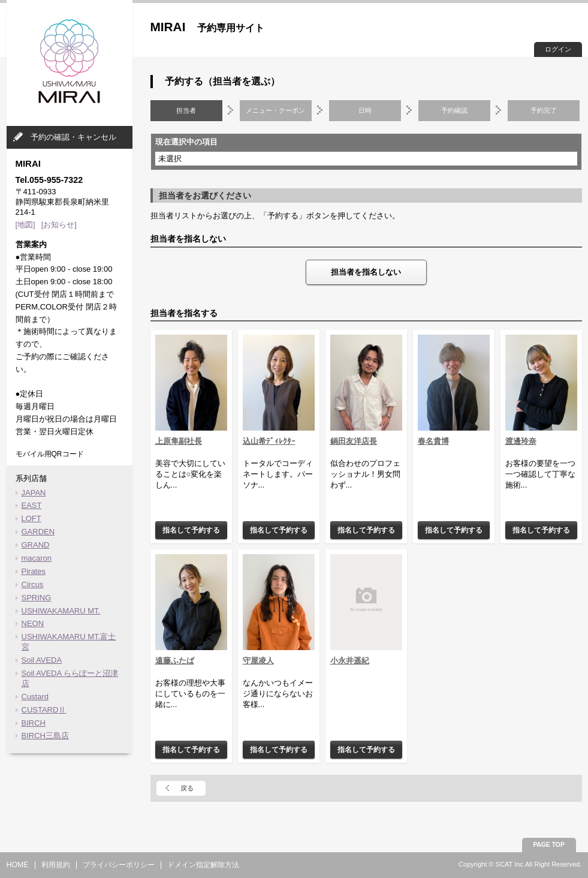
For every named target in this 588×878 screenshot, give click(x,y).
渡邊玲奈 (521, 441)
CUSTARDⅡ (44, 710)
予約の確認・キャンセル (73, 137)
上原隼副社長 (179, 441)
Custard (35, 697)
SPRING (37, 598)
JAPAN (34, 493)
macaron (37, 558)
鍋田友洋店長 (354, 441)
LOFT (31, 518)
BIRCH (34, 723)
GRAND (36, 545)
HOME (18, 865)
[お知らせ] (59, 225)
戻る (187, 788)
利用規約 (56, 865)
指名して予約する (191, 530)
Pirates (34, 571)
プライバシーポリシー (119, 865)
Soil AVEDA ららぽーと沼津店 (70, 678)
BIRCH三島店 (45, 736)
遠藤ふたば (175, 661)
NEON (33, 623)
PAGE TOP (549, 845)
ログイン (558, 49)
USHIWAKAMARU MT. (61, 611)
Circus (33, 584)
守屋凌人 (258, 661)
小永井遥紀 (350, 661)
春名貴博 (433, 441)
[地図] (25, 225)
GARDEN (38, 532)
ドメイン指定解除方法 (203, 865)
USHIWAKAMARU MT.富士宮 (69, 642)
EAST (32, 505)
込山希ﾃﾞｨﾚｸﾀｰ (269, 441)
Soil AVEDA (42, 660)
